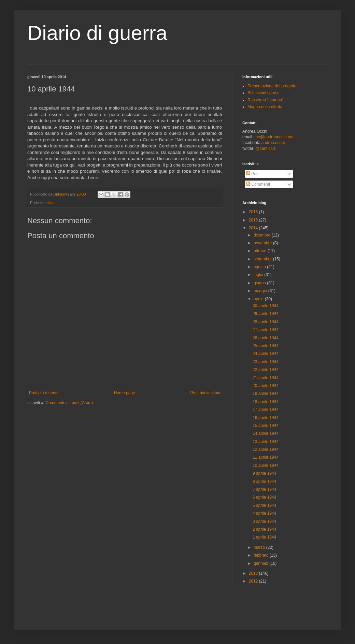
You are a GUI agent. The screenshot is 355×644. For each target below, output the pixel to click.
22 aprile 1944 (266, 370)
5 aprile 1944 (264, 505)
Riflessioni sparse (264, 93)
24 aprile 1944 (266, 354)
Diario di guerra (97, 33)
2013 (254, 573)
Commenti (258, 184)
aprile (259, 299)
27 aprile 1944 (266, 330)
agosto (260, 267)
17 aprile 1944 (266, 410)
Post (253, 174)
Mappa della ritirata (265, 107)
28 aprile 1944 (266, 322)
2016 (254, 212)
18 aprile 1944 (266, 402)
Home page (125, 393)
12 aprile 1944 (266, 449)
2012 (254, 581)
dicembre (263, 235)
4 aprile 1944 (264, 513)
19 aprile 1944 (266, 393)
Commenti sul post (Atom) (69, 403)
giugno (260, 283)
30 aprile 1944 (266, 306)
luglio (259, 275)
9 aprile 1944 (264, 473)
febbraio (262, 555)
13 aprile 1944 (266, 442)
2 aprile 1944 (264, 529)
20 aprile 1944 (266, 386)
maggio (261, 291)
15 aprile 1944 (266, 426)
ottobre (261, 251)
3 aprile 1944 (264, 521)
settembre (263, 259)
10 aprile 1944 (266, 466)
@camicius (266, 148)
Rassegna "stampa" (265, 100)
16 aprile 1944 (266, 418)
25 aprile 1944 (266, 346)
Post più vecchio (205, 393)
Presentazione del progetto (272, 86)
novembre (263, 243)
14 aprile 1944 (266, 433)
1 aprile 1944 (264, 537)
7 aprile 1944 (264, 489)
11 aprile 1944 (266, 457)
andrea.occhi (273, 143)
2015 (254, 220)
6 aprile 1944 (264, 497)
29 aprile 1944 (266, 314)
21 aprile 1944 (266, 378)
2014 (254, 228)
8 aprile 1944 (264, 482)
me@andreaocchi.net (274, 137)
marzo (260, 547)
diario (51, 203)
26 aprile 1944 (266, 338)
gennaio (261, 563)
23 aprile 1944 (266, 362)
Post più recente (44, 393)
